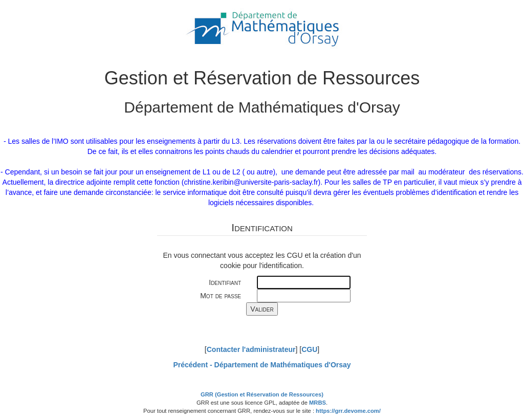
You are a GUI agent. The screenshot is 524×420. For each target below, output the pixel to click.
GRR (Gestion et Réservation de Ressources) (262, 394)
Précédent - (262, 365)
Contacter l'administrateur (251, 349)
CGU (309, 349)
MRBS (318, 403)
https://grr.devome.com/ (348, 411)
